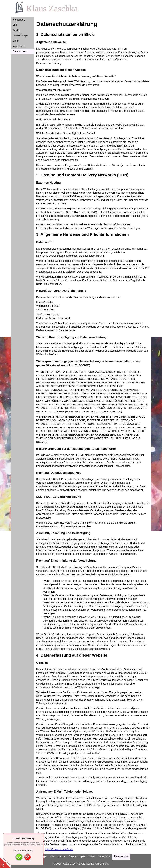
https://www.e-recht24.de (59, 849)
